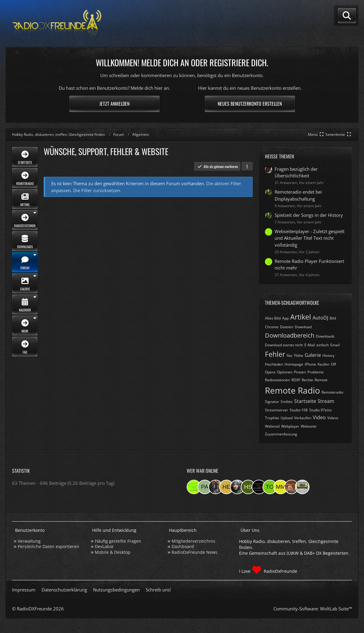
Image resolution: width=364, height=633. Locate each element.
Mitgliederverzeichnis (193, 541)
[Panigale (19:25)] (205, 487)
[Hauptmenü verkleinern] (316, 134)
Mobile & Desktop (113, 552)
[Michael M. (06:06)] (281, 487)
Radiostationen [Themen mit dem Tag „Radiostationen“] (277, 380)
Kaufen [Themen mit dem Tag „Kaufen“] (324, 364)
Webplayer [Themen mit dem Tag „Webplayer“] (290, 426)
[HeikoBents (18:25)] (226, 487)
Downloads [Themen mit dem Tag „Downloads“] (325, 336)
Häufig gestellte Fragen (118, 541)
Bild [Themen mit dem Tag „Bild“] (333, 318)
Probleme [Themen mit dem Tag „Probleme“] (316, 372)
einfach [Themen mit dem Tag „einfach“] (323, 345)
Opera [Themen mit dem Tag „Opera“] (270, 372)
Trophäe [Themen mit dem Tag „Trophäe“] (272, 418)
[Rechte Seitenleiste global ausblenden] (339, 134)
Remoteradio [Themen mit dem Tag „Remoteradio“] (332, 392)
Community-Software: (313, 609)
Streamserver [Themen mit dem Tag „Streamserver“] (277, 410)
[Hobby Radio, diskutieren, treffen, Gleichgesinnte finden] (57, 24)
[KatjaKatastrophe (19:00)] (216, 487)
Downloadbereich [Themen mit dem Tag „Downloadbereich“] (290, 335)
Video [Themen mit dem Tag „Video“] (319, 417)
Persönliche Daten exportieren (48, 546)
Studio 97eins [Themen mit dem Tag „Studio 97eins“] (320, 410)
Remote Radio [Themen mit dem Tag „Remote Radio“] (292, 390)
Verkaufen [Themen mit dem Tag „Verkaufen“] (303, 418)
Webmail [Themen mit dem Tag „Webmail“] (272, 426)
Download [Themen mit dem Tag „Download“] (303, 327)
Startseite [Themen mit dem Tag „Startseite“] (305, 401)
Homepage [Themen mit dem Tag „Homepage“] (294, 364)
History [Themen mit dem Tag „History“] (328, 355)
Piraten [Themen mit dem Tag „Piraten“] (300, 372)
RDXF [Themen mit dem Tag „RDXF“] (296, 380)
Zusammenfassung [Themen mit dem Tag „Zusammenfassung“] (281, 434)
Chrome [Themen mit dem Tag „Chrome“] (272, 327)
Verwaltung (29, 541)
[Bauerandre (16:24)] (237, 487)
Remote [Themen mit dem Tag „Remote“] (321, 380)
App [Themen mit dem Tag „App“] (285, 318)
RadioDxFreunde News (194, 552)
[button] (247, 167)
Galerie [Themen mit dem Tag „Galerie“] (313, 355)
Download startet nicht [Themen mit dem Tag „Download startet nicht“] (284, 345)
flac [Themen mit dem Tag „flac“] (290, 355)
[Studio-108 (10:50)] (259, 487)
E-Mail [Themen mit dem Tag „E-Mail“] (310, 345)
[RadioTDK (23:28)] (302, 487)
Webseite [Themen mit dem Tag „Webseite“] (309, 426)
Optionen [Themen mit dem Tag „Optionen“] (285, 372)
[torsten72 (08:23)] (270, 487)
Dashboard (183, 546)
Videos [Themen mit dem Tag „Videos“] (333, 418)
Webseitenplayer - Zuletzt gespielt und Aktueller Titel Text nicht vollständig (310, 238)
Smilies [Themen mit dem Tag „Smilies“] (287, 402)
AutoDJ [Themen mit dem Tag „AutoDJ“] (320, 318)
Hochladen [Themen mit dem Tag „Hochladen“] (274, 364)
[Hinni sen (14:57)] (248, 487)
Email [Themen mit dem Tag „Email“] (335, 345)
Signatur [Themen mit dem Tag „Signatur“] (272, 402)
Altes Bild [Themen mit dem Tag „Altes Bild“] (273, 318)
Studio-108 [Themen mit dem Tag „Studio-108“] (299, 410)
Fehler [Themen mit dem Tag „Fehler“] (275, 354)
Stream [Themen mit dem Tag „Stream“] (326, 401)
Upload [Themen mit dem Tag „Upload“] (287, 418)
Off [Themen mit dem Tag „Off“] (333, 364)
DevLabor (104, 546)
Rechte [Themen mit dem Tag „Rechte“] (307, 380)
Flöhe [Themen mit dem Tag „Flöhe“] (299, 355)
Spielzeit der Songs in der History (309, 215)
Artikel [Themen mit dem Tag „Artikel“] (301, 317)
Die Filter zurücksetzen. (97, 190)
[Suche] (347, 16)
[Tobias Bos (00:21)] (291, 487)
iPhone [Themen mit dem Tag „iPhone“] (310, 364)
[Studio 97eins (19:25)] (194, 487)
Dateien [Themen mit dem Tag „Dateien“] (287, 327)
